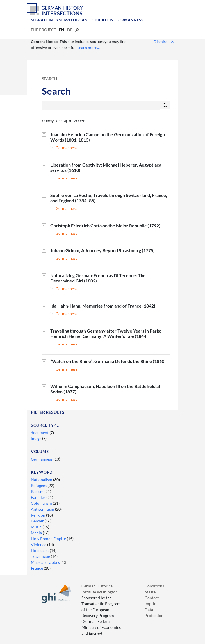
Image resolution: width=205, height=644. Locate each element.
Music (37, 527)
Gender (38, 521)
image (37, 438)
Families (39, 497)
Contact (152, 598)
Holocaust (40, 550)
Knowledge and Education (85, 20)
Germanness (130, 20)
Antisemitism (43, 509)
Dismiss (164, 41)
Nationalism (42, 480)
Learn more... (88, 47)
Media (37, 533)
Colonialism (42, 503)
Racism (38, 491)
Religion (38, 515)
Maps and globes (46, 562)
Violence (39, 545)
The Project (43, 30)
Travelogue (41, 556)
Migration (42, 20)
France (37, 568)
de (70, 30)
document (40, 433)
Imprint (151, 604)
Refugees (39, 485)
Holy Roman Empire (49, 539)
